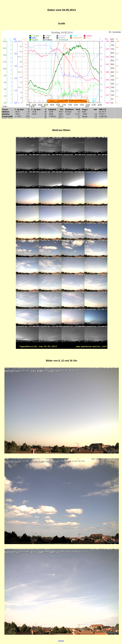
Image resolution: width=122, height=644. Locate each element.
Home (61, 641)
